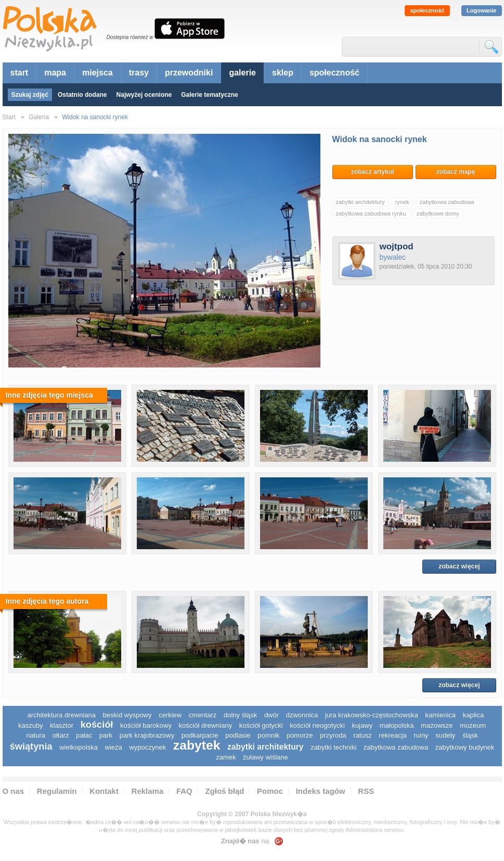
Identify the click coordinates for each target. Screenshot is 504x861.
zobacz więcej (459, 566)
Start (9, 117)
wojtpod (397, 246)
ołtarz (61, 735)
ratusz (362, 735)
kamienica (441, 715)
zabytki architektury (360, 202)
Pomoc (270, 791)
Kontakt (104, 791)
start (20, 73)
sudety (445, 735)
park (106, 735)
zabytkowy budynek (465, 747)
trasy (139, 73)
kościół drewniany (206, 725)
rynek (402, 202)
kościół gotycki (261, 725)
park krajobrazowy (147, 735)
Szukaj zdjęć (30, 95)
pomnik (268, 735)
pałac (84, 735)
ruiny (421, 735)
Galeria (39, 117)
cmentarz (203, 715)
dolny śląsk (240, 715)
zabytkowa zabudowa (447, 202)
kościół (97, 725)
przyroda (333, 735)
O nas (14, 791)
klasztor (62, 725)
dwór (272, 715)
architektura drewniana (61, 715)
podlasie (238, 735)
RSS (366, 791)
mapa (55, 73)
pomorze (300, 735)
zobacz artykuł (373, 172)
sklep (283, 73)
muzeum (473, 725)
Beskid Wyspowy (127, 715)
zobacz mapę (456, 172)
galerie (242, 73)
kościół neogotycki (317, 725)
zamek (226, 757)
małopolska (397, 725)
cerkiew (170, 715)
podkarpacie (200, 735)
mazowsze (437, 725)
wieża (114, 747)
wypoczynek (147, 747)
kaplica (473, 715)
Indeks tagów (321, 791)
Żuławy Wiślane (266, 757)
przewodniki (189, 73)
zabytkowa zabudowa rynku (371, 213)
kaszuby (31, 725)
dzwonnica (302, 715)
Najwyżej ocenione (144, 95)
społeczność (427, 10)
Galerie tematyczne (209, 95)
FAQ (184, 791)
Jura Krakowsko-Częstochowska (372, 715)
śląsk (470, 735)
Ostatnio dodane (82, 95)
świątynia (31, 746)
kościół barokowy (146, 725)
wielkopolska (79, 747)
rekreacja (392, 735)
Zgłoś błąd (224, 791)
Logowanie (481, 10)
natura (36, 735)
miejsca (98, 73)
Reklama (148, 791)
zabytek (197, 745)
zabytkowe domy (438, 213)
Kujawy (362, 725)
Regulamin (57, 791)
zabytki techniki (333, 747)
